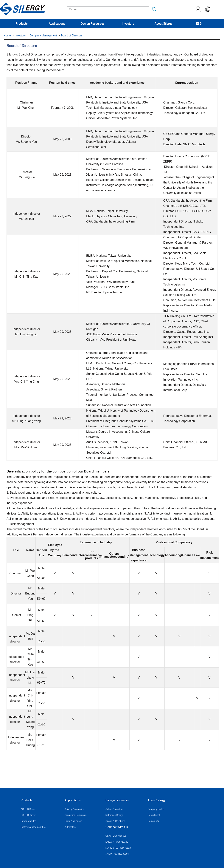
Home (7, 35)
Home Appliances (73, 821)
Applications (57, 24)
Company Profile (156, 809)
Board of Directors (72, 35)
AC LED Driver (28, 809)
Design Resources (92, 24)
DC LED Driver (28, 815)
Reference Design (114, 815)
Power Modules (28, 821)
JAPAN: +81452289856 (117, 854)
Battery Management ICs (33, 827)
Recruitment (154, 815)
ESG (199, 24)
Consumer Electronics (76, 815)
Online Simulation (114, 809)
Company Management (43, 35)
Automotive (70, 827)
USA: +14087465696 (116, 836)
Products (21, 24)
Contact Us (153, 821)
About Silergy (163, 24)
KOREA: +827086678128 (118, 848)
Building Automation (74, 809)
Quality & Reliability (115, 821)
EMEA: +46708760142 (117, 842)
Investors (128, 24)
